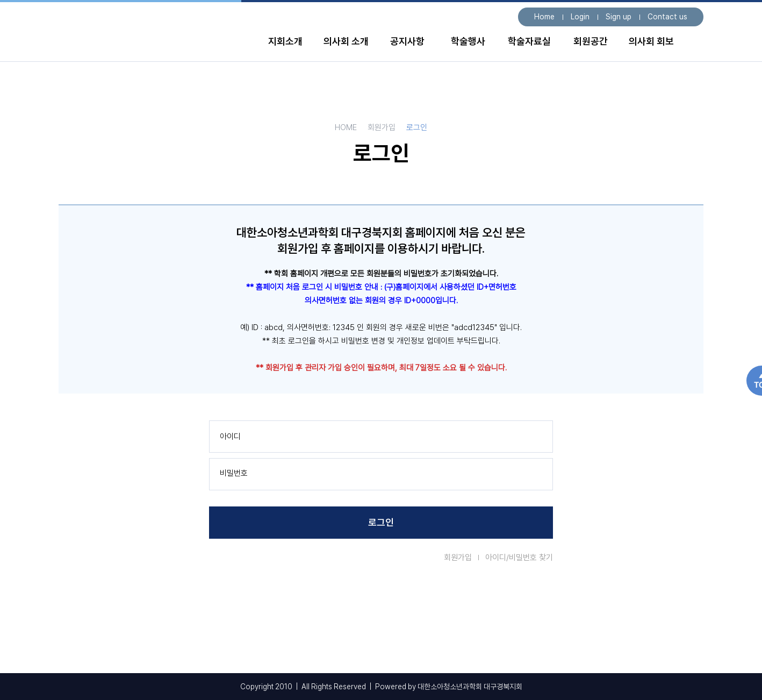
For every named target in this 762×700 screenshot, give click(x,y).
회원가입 (458, 558)
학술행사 (468, 41)
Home (544, 17)
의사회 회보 (651, 41)
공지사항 (407, 41)
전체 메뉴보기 (693, 44)
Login (580, 17)
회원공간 (591, 41)
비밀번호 (234, 473)
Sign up (619, 17)
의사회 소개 (346, 41)
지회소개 (285, 41)
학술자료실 (529, 41)
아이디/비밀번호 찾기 (519, 558)
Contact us (667, 17)
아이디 (230, 437)
